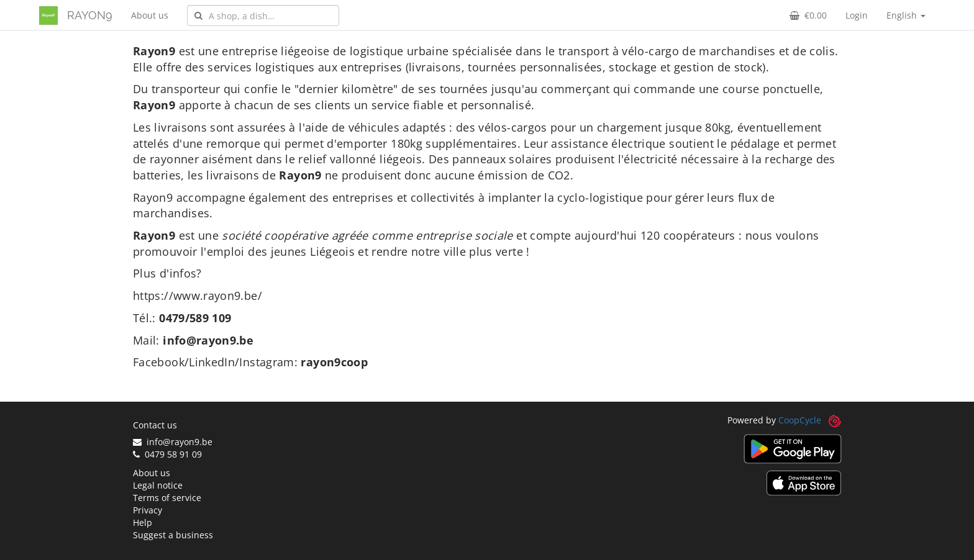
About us (150, 15)
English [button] (906, 15)
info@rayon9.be (173, 442)
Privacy (148, 510)
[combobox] (263, 16)
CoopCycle (800, 420)
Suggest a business (173, 535)
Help (143, 522)
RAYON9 (90, 15)
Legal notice (158, 485)
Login (857, 15)
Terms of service (167, 498)
